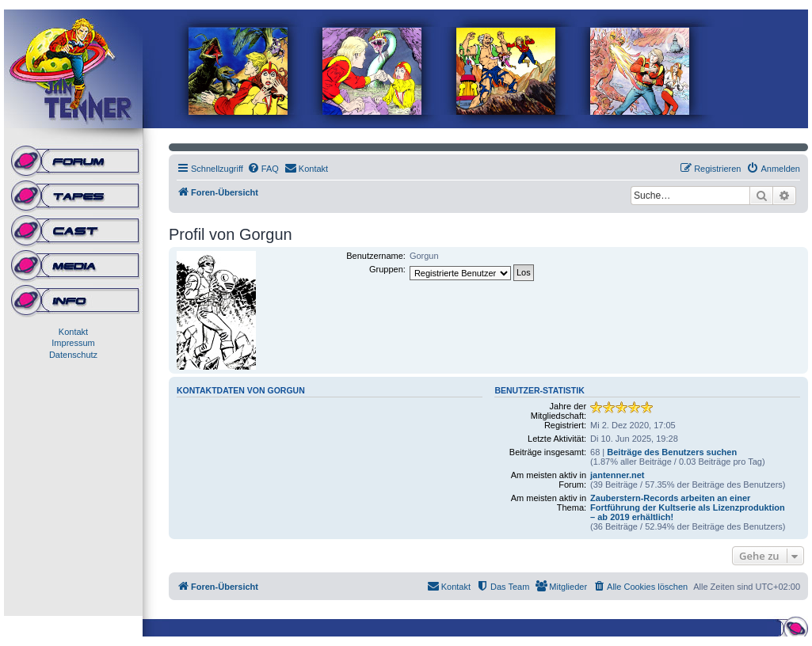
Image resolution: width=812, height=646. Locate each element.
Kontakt (73, 332)
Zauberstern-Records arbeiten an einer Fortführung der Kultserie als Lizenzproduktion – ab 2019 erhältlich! (688, 507)
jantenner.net (617, 475)
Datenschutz (73, 355)
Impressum (73, 343)
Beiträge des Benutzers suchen (672, 452)
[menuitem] (263, 169)
